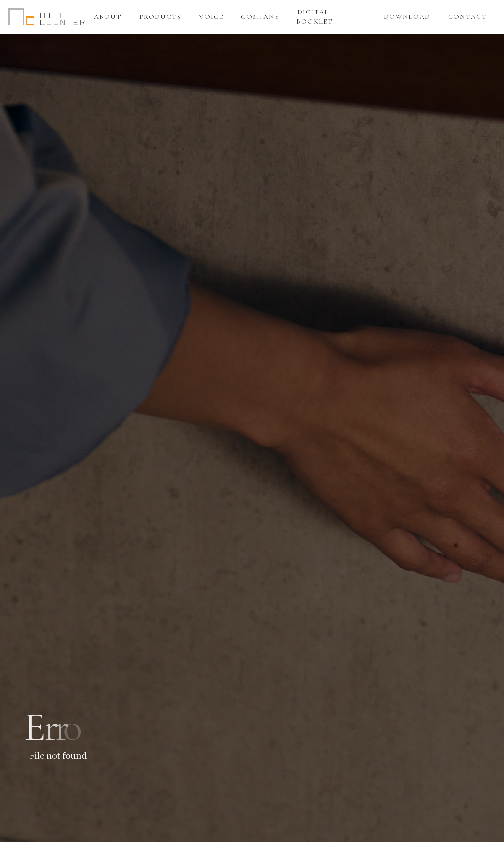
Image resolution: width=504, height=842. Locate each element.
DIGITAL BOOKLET (315, 17)
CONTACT (468, 17)
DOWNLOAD (407, 17)
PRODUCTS (160, 17)
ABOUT (108, 17)
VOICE (211, 17)
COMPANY (260, 17)
